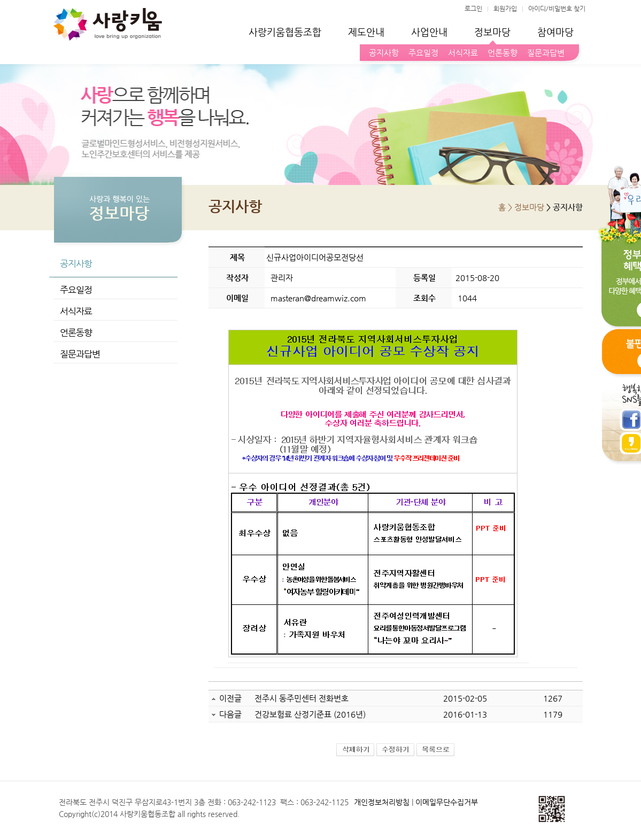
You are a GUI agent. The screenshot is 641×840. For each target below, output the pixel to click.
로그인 (473, 9)
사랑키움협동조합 (285, 32)
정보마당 (492, 32)
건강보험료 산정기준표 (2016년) (310, 714)
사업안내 (429, 32)
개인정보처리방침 (382, 802)
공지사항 (382, 53)
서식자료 (461, 53)
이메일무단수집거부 (447, 802)
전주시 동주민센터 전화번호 (302, 698)
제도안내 (366, 32)
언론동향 (500, 53)
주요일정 (421, 53)
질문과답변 (544, 53)
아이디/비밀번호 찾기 (557, 9)
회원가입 (505, 9)
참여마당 (555, 32)
